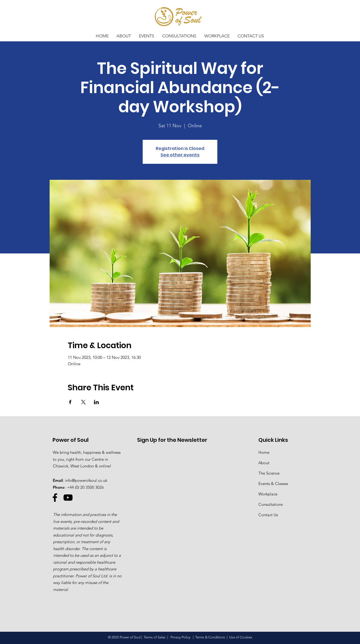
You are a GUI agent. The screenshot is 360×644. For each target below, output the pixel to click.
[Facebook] (55, 498)
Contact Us (268, 515)
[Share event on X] (83, 402)
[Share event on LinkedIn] (96, 402)
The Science (269, 473)
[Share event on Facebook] (70, 402)
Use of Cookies (241, 637)
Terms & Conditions (210, 637)
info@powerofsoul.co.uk (86, 480)
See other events (180, 155)
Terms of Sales (155, 637)
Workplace (268, 494)
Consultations (271, 504)
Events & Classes (273, 484)
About (264, 463)
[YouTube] (68, 498)
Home (264, 452)
